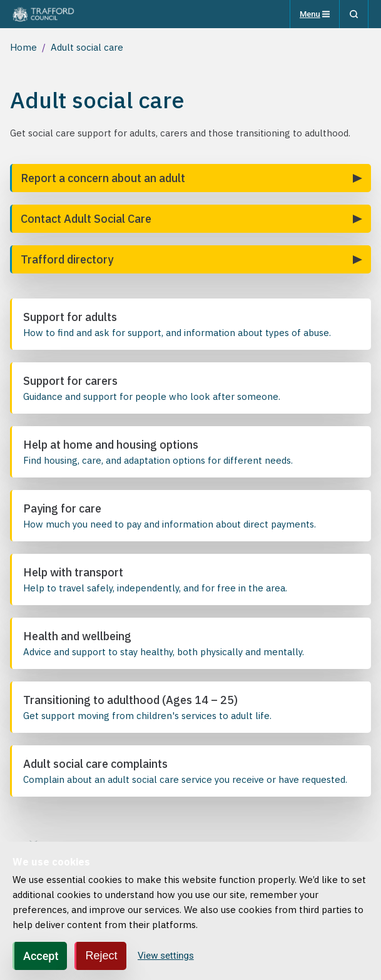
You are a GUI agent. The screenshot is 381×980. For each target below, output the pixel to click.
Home (23, 47)
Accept (41, 956)
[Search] (354, 14)
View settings (166, 956)
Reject (101, 956)
